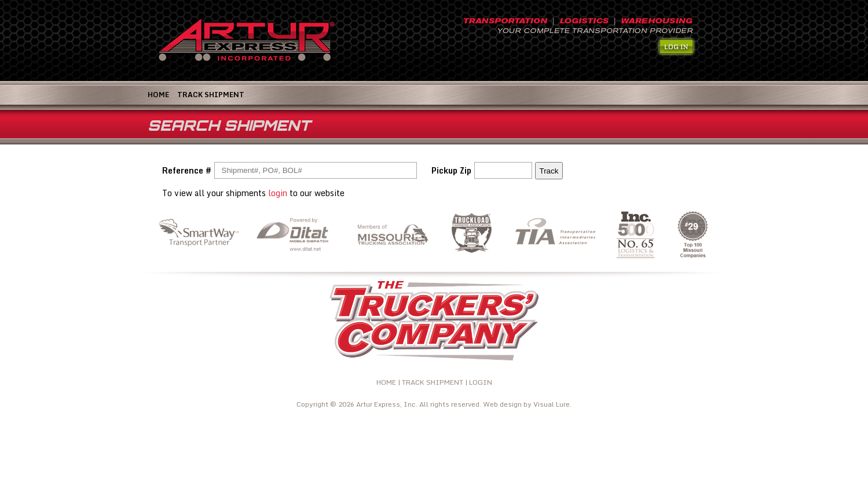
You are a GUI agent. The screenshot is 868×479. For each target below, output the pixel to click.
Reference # (187, 170)
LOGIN (481, 382)
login (278, 193)
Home (158, 95)
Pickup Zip (451, 170)
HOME (386, 382)
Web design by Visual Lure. (527, 404)
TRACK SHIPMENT (211, 95)
